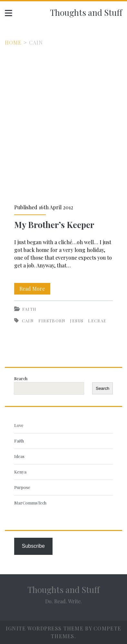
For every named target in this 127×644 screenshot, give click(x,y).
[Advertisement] (64, 113)
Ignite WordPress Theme (45, 628)
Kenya (20, 472)
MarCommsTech (30, 503)
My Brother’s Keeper (54, 225)
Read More (35, 289)
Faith (29, 309)
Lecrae (97, 321)
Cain (28, 321)
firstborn (52, 321)
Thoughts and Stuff (86, 12)
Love (19, 425)
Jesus (77, 321)
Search (21, 378)
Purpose (22, 487)
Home (13, 42)
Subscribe (33, 546)
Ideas (19, 456)
